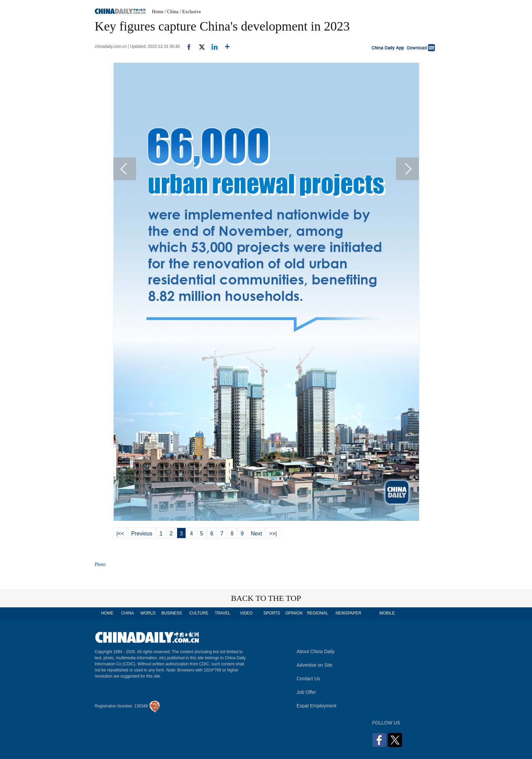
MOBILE (387, 613)
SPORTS (272, 613)
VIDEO (246, 613)
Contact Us (308, 679)
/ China (172, 12)
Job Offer (306, 692)
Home (158, 12)
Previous (142, 534)
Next (256, 534)
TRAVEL (223, 613)
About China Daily (316, 651)
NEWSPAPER (348, 613)
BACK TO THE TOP (266, 598)
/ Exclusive (191, 12)
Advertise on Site (315, 665)
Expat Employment (317, 706)
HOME (107, 613)
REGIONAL (318, 613)
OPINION (294, 613)
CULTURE (199, 613)
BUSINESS (172, 613)
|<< (120, 534)
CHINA (127, 613)
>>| (273, 534)
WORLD (148, 613)
